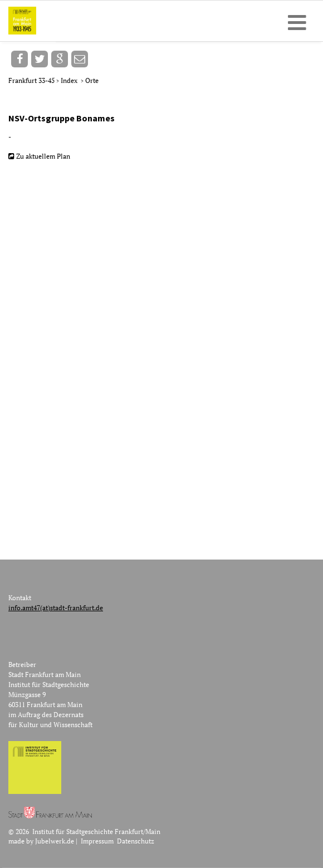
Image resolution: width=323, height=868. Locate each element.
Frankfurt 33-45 (32, 80)
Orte (92, 80)
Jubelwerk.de (55, 841)
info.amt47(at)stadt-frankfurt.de (56, 608)
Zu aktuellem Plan (43, 156)
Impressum (97, 841)
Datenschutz (136, 841)
